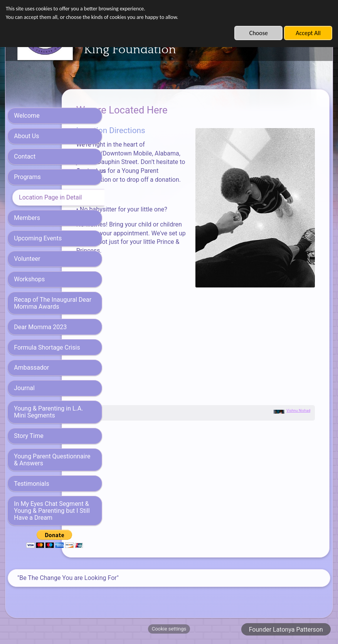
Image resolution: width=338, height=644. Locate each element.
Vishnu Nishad (298, 405)
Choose (259, 33)
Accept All (308, 33)
